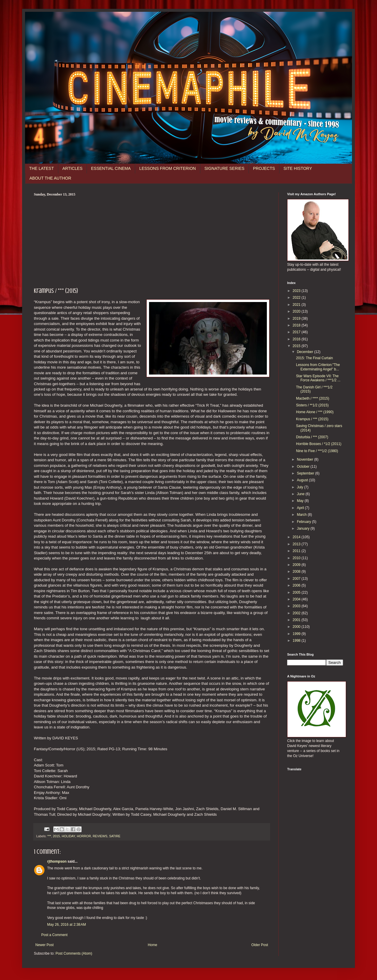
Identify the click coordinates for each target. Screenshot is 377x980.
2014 (297, 537)
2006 (297, 585)
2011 (297, 551)
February (304, 522)
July (301, 487)
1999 (297, 634)
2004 (297, 599)
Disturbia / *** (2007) (312, 437)
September (306, 473)
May (301, 501)
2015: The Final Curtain (314, 358)
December (306, 352)
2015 (56, 836)
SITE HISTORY (298, 168)
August (303, 480)
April (301, 508)
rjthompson (57, 861)
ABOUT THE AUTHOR (50, 178)
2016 (297, 339)
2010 (297, 558)
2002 (297, 613)
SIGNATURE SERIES (224, 168)
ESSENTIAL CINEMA (111, 168)
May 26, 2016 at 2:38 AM (67, 925)
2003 (297, 606)
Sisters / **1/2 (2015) (312, 405)
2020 (297, 311)
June (301, 494)
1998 (297, 641)
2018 (297, 325)
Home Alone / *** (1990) (315, 412)
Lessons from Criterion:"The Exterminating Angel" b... (318, 367)
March (302, 515)
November (306, 459)
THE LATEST (42, 168)
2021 (297, 305)
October (304, 467)
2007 (297, 579)
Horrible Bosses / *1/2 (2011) (319, 444)
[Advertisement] (152, 241)
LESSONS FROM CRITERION (168, 168)
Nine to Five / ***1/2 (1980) (317, 451)
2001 (297, 620)
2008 (297, 572)
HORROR (84, 836)
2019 (297, 319)
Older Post (260, 945)
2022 (297, 298)
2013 (297, 544)
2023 (297, 291)
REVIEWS (100, 836)
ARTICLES (72, 168)
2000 (297, 627)
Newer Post (44, 945)
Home (153, 945)
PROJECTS (264, 168)
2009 (297, 565)
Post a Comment (54, 935)
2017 (297, 332)
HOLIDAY (68, 836)
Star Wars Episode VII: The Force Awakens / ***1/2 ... (318, 378)
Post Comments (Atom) (74, 953)
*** (49, 836)
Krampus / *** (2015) (312, 419)
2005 (297, 592)
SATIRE (115, 836)
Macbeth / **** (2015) (313, 398)
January (304, 528)
